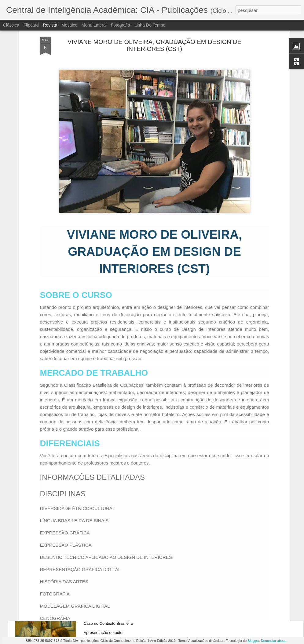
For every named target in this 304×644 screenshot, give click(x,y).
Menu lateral (94, 25)
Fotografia (121, 25)
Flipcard (31, 25)
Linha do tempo (150, 25)
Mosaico (69, 25)
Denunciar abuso (274, 641)
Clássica (11, 25)
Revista (50, 25)
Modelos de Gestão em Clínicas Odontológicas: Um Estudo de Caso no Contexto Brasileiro (150, 610)
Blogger (253, 641)
